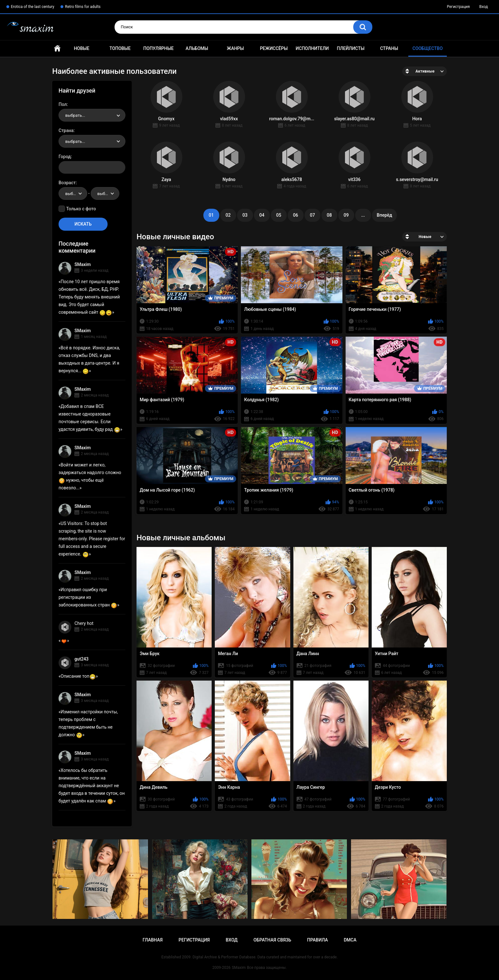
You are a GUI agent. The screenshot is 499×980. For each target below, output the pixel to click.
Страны (389, 48)
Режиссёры (274, 48)
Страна (66, 130)
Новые (81, 48)
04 (262, 215)
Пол (63, 104)
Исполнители (312, 48)
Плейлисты (351, 48)
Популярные (158, 48)
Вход (484, 7)
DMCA (350, 940)
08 (329, 215)
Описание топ (78, 676)
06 (296, 215)
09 (346, 215)
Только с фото (81, 209)
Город (65, 157)
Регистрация (458, 7)
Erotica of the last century (32, 7)
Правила (317, 940)
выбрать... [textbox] (75, 115)
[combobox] (92, 115)
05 (279, 215)
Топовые (120, 48)
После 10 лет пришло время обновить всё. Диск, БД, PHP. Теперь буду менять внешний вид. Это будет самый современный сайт (89, 297)
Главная (57, 49)
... (363, 215)
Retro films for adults (83, 7)
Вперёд (384, 215)
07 (313, 215)
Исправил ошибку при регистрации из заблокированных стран (88, 597)
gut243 (81, 659)
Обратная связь (272, 940)
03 (245, 215)
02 (228, 215)
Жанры (235, 48)
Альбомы (197, 48)
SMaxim (83, 264)
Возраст (67, 183)
